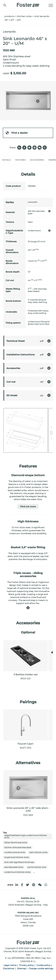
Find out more (28, 507)
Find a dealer (17, 133)
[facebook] (22, 885)
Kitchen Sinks (24, 16)
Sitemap (21, 968)
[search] (5, 5)
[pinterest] (34, 885)
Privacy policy (26, 965)
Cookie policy (43, 965)
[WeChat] (40, 885)
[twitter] (28, 885)
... (34, 872)
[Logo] (28, 4)
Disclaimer (9, 968)
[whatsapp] (46, 885)
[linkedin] (17, 885)
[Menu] (51, 5)
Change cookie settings (41, 968)
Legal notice (10, 965)
